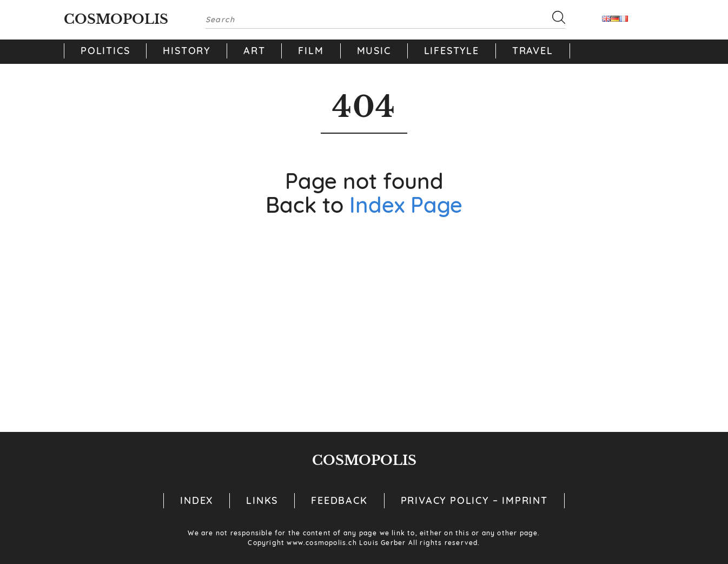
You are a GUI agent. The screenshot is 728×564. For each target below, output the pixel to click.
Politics (105, 51)
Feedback (339, 500)
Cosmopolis (116, 19)
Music (374, 51)
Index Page (406, 205)
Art (254, 51)
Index (197, 500)
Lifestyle (452, 51)
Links (262, 500)
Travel (533, 51)
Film (311, 51)
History (187, 51)
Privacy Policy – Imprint (474, 500)
